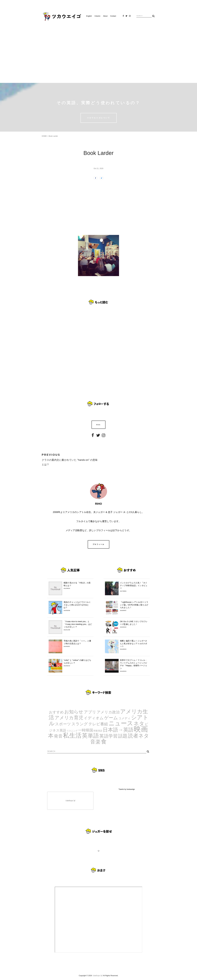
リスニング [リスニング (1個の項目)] (72, 731)
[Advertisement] (99, 51)
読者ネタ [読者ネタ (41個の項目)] (139, 736)
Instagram (130, 17)
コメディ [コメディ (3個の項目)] (125, 718)
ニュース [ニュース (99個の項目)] (121, 723)
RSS (99, 425)
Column (97, 16)
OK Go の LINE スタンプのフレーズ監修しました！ (134, 624)
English (89, 16)
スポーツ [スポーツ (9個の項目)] (63, 724)
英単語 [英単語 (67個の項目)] (90, 736)
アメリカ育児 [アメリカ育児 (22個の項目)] (69, 718)
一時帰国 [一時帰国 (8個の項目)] (86, 730)
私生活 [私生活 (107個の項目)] (72, 735)
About (105, 16)
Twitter (127, 17)
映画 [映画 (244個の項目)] (141, 729)
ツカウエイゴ (70, 801)
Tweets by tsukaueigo (127, 789)
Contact (113, 16)
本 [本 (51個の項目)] (51, 736)
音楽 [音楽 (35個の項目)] (95, 742)
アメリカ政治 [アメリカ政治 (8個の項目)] (108, 712)
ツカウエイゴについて (99, 118)
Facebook (123, 17)
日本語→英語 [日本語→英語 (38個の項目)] (118, 730)
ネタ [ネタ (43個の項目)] (139, 723)
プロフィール (99, 544)
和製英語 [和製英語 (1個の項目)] (98, 731)
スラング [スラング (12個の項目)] (80, 724)
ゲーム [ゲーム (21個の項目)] (111, 718)
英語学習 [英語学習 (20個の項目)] (108, 736)
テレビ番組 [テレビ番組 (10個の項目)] (98, 724)
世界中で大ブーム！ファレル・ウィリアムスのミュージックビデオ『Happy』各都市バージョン (134, 666)
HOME (44, 136)
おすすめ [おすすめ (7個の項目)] (56, 712)
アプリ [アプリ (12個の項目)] (90, 712)
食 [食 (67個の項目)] (104, 742)
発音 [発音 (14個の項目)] (58, 736)
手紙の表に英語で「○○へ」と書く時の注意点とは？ (78, 644)
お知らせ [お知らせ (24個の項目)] (74, 712)
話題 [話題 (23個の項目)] (123, 736)
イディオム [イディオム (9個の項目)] (94, 718)
